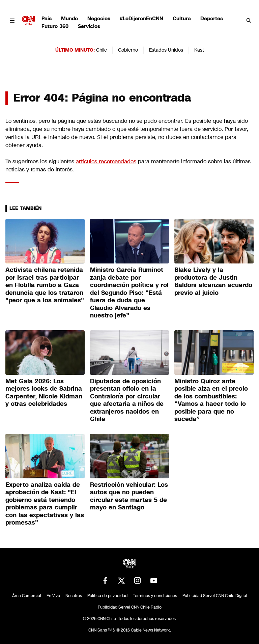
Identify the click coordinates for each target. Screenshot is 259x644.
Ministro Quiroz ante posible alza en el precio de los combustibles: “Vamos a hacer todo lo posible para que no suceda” (211, 400)
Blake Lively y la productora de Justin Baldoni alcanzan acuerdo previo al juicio (213, 281)
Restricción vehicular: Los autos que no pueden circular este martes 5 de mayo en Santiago (129, 496)
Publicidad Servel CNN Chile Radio (130, 607)
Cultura (182, 18)
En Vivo (53, 596)
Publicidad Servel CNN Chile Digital (215, 596)
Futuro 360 (55, 26)
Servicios (89, 26)
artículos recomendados (106, 161)
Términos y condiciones (155, 596)
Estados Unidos (166, 50)
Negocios (99, 18)
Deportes (212, 18)
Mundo (69, 18)
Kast (199, 50)
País (47, 18)
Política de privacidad (107, 596)
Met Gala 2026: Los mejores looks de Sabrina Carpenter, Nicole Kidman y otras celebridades (44, 393)
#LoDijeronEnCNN (141, 18)
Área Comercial (27, 596)
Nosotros (74, 596)
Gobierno (128, 50)
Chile (102, 50)
